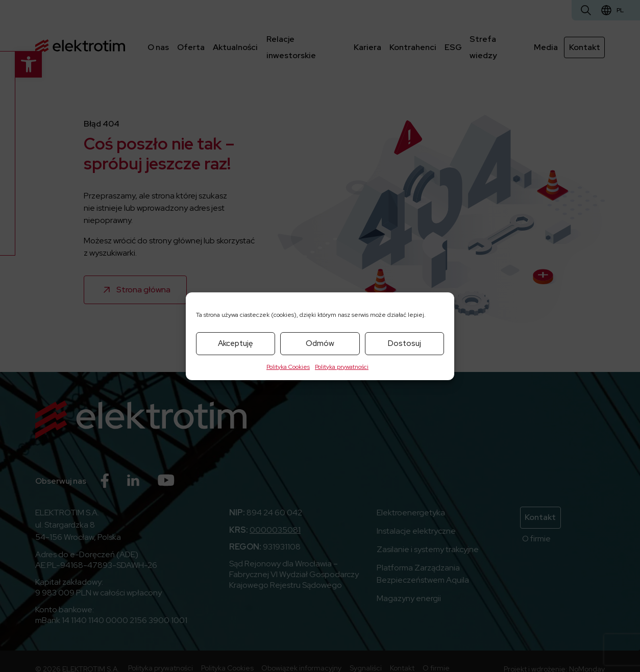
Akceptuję (236, 343)
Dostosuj (404, 343)
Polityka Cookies (288, 367)
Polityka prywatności (342, 367)
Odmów (320, 343)
